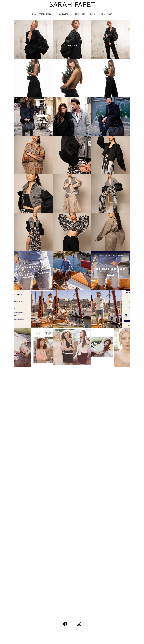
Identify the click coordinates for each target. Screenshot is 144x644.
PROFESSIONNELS (45, 14)
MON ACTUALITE (106, 14)
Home (34, 14)
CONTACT (94, 14)
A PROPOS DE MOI (80, 14)
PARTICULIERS (63, 14)
